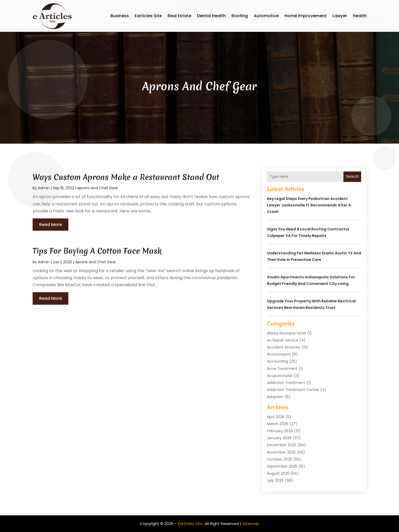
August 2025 (278, 473)
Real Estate (179, 16)
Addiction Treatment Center (293, 390)
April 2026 (276, 417)
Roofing (240, 16)
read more (50, 225)
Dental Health (211, 16)
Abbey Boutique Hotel (287, 333)
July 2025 (275, 480)
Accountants (279, 354)
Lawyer (340, 16)
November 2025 (281, 452)
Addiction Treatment (286, 383)
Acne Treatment (282, 369)
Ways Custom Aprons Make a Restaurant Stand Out (126, 177)
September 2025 (282, 466)
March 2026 (278, 424)
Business (120, 16)
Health (360, 16)
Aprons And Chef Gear (98, 188)
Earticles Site (148, 16)
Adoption (275, 397)
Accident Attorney (284, 347)
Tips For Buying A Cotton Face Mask (97, 251)
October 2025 (279, 459)
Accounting (278, 361)
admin (44, 188)
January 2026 (279, 438)
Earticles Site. (191, 524)
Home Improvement (306, 16)
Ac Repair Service (283, 340)
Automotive (266, 16)
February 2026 (280, 431)
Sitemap (251, 524)
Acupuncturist (280, 376)
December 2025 (282, 445)
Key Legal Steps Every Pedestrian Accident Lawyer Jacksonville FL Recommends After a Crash (309, 205)
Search (352, 176)
